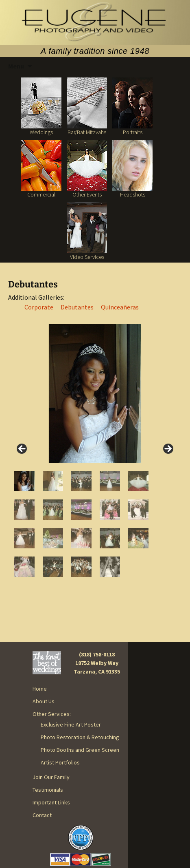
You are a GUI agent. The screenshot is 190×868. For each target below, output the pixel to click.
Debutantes (77, 307)
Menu (16, 66)
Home (40, 689)
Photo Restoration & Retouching (80, 737)
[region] (95, 451)
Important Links (51, 802)
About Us (44, 701)
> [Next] (168, 449)
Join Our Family (51, 777)
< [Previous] (22, 449)
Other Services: (52, 714)
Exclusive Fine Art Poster (71, 724)
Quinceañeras (120, 307)
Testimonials (48, 790)
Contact (42, 815)
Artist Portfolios (60, 762)
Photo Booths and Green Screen (80, 750)
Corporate (39, 307)
